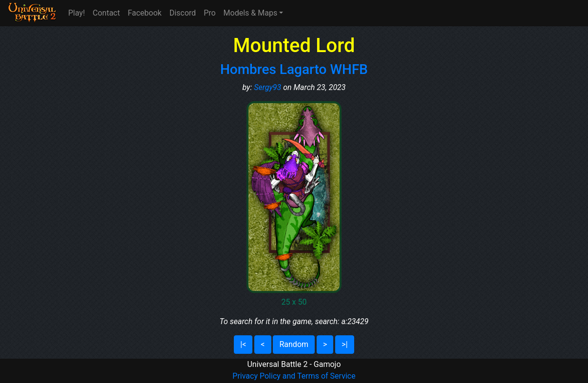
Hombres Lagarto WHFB (294, 69)
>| (344, 344)
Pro (209, 13)
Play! (76, 13)
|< (243, 344)
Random (294, 344)
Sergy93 (267, 87)
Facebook (144, 13)
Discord (183, 13)
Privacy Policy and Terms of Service (294, 376)
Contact (106, 13)
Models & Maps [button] (251, 13)
